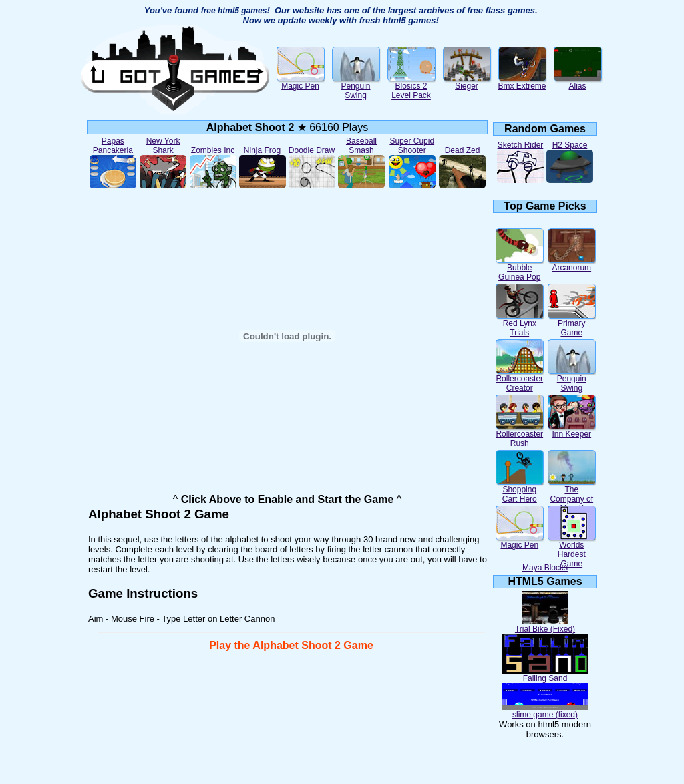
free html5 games (234, 11)
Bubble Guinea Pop (520, 269)
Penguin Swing (356, 87)
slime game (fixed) (545, 711)
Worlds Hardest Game (572, 551)
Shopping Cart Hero (520, 491)
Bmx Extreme (522, 82)
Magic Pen (301, 82)
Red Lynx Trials (520, 324)
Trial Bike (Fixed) (545, 625)
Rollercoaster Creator (520, 380)
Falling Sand (545, 675)
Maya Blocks (545, 568)
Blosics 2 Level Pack (411, 87)
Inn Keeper (572, 430)
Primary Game (572, 324)
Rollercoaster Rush (520, 435)
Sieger (467, 82)
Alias (578, 82)
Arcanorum (572, 264)
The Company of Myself (572, 495)
